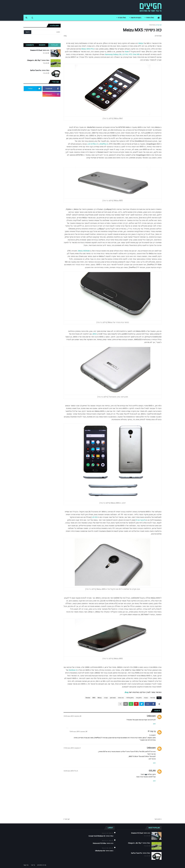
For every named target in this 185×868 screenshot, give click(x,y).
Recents (42, 45)
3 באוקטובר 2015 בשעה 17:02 (72, 748)
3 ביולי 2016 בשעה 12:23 (71, 771)
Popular (54, 45)
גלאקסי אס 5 (141, 520)
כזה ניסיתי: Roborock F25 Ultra (103, 843)
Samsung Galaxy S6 (113, 54)
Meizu (141, 43)
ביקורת (146, 698)
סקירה (106, 698)
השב (154, 724)
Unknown (151, 716)
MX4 (95, 334)
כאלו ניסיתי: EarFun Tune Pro (40, 70)
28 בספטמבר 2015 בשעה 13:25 (72, 716)
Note (127, 51)
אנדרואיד (152, 25)
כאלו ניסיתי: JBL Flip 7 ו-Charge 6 (38, 60)
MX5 (94, 698)
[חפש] (46, 32)
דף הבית (159, 25)
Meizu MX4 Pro (88, 49)
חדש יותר (157, 819)
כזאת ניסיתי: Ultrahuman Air (104, 851)
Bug (127, 692)
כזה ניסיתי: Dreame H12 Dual (40, 50)
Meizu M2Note (84, 251)
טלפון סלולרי (130, 698)
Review (88, 698)
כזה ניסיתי (121, 698)
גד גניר (153, 731)
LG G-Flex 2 (93, 144)
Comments (30, 45)
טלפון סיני (139, 698)
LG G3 (95, 517)
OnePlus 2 (104, 144)
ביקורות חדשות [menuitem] (136, 18)
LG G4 (125, 54)
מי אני (33, 865)
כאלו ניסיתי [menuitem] (150, 18)
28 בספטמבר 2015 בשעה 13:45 (78, 732)
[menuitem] (159, 18)
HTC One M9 (134, 54)
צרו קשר (26, 865)
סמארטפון (113, 698)
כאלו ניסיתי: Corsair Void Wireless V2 (101, 836)
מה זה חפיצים (42, 865)
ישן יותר (67, 819)
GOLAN (152, 771)
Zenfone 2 (73, 670)
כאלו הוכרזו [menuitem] (122, 18)
